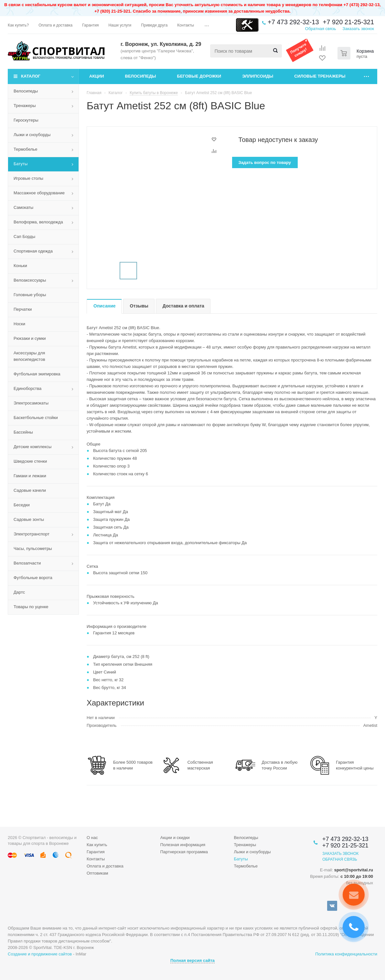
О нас (92, 838)
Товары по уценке (31, 607)
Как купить (97, 845)
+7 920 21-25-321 (348, 22)
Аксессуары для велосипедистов (29, 356)
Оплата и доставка (105, 866)
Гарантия (96, 852)
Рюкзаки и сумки (30, 338)
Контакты (96, 859)
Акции (97, 76)
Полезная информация (183, 845)
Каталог (31, 76)
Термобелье (26, 149)
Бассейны (23, 432)
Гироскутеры (26, 120)
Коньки (20, 266)
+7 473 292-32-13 (293, 22)
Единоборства (27, 388)
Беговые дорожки (199, 76)
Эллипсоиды (258, 76)
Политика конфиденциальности (346, 954)
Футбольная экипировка (37, 374)
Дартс (19, 592)
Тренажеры (25, 106)
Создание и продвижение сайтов (40, 954)
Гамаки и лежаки (30, 476)
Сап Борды (24, 237)
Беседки (22, 505)
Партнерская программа (184, 852)
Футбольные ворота (33, 578)
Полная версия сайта (192, 960)
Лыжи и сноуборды (32, 135)
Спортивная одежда (33, 251)
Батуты (21, 164)
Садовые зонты (29, 519)
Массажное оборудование (39, 193)
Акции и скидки (175, 838)
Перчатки (23, 309)
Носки (19, 324)
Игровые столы (28, 178)
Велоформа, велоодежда (38, 222)
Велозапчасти (27, 563)
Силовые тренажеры (320, 76)
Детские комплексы (32, 447)
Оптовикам (97, 873)
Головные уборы (30, 295)
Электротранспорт (32, 534)
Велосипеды (141, 76)
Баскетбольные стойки (36, 418)
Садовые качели (30, 490)
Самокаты (23, 207)
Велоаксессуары (30, 280)
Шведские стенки (30, 461)
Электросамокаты (31, 403)
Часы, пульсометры (33, 549)
